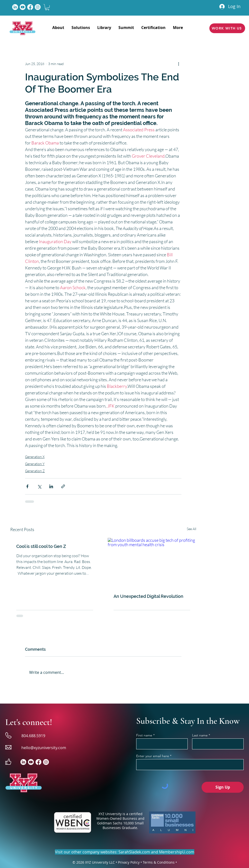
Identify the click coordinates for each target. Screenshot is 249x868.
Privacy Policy (129, 862)
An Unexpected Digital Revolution (148, 596)
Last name (200, 735)
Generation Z (35, 471)
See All (191, 529)
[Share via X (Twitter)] (39, 486)
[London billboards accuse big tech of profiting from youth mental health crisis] (152, 563)
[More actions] (178, 64)
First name (144, 735)
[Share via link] (63, 486)
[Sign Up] (223, 787)
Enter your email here (153, 756)
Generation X (35, 457)
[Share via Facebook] (27, 486)
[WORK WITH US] (227, 28)
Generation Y (35, 464)
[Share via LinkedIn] (51, 486)
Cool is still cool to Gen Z (41, 546)
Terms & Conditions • (160, 862)
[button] (47, 7)
